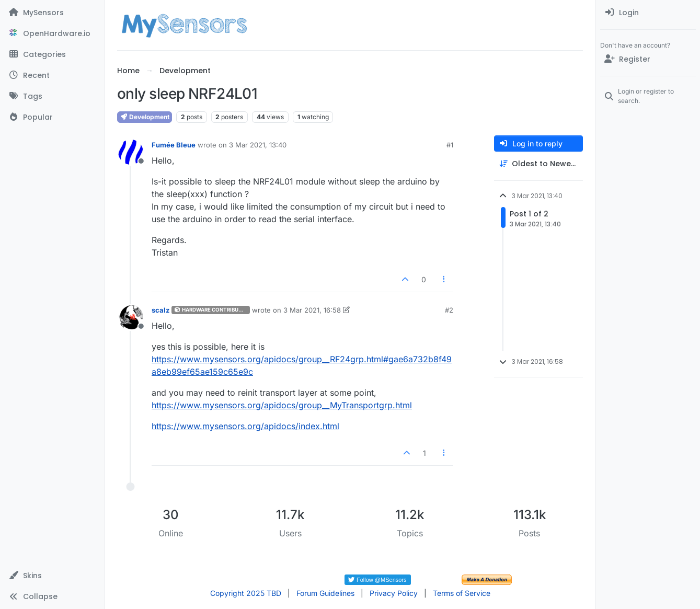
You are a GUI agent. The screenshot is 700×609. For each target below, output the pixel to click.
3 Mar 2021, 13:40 (258, 145)
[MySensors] (52, 13)
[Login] (648, 13)
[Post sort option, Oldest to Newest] (538, 164)
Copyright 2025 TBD (246, 593)
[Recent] (52, 75)
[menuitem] (648, 13)
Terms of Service (462, 593)
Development (145, 117)
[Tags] (52, 96)
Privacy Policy (394, 593)
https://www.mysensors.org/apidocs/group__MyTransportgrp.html (282, 405)
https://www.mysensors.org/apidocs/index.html (245, 426)
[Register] (648, 59)
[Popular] (52, 117)
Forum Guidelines (325, 593)
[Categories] (52, 54)
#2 (449, 310)
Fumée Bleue (174, 145)
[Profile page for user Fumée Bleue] (131, 152)
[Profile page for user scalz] (131, 317)
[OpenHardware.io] (52, 33)
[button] (52, 576)
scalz (160, 310)
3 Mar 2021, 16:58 (312, 310)
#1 (450, 145)
